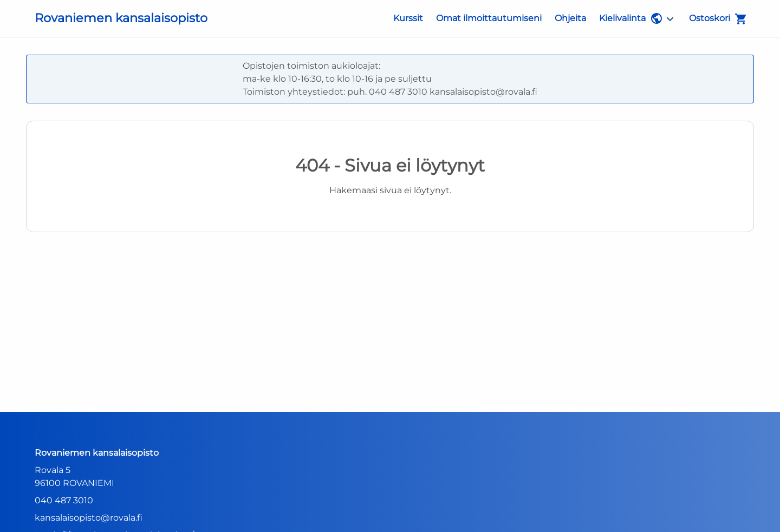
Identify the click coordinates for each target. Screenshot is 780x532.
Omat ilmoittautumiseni (489, 18)
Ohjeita (570, 18)
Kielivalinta (631, 18)
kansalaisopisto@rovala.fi (89, 518)
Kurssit (408, 18)
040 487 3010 (64, 500)
